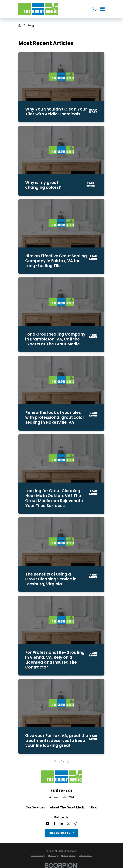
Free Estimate (61, 833)
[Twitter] (68, 824)
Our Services (35, 807)
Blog (94, 807)
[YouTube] (48, 824)
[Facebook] (55, 824)
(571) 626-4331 (61, 791)
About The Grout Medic (68, 807)
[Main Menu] (102, 9)
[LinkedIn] (61, 824)
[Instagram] (75, 824)
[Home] (38, 9)
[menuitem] (38, 856)
